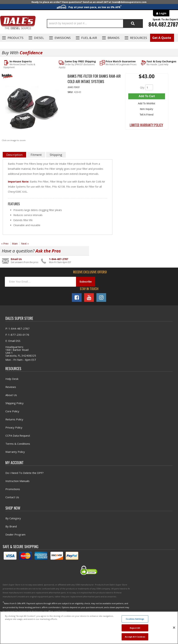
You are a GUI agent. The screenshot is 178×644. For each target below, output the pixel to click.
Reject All (135, 628)
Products (15, 38)
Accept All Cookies (135, 637)
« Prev (5, 244)
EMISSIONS (63, 38)
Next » (25, 244)
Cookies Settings (135, 619)
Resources (139, 38)
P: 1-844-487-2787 (17, 328)
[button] (95, 24)
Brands (114, 38)
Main (15, 244)
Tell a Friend (147, 114)
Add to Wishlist (147, 103)
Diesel (39, 38)
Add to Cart (147, 96)
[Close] (174, 628)
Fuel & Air (89, 38)
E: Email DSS (13, 341)
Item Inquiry (147, 108)
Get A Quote (162, 38)
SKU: (71, 92)
